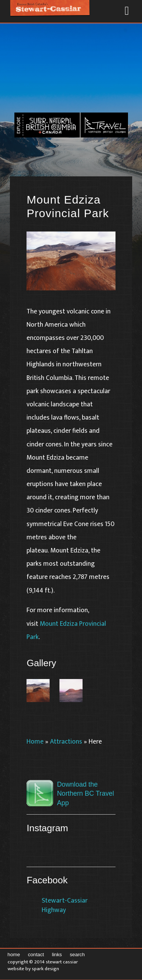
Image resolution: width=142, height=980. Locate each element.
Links (57, 955)
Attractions (66, 742)
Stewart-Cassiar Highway (65, 905)
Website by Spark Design (33, 969)
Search (77, 955)
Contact (36, 955)
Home (35, 742)
